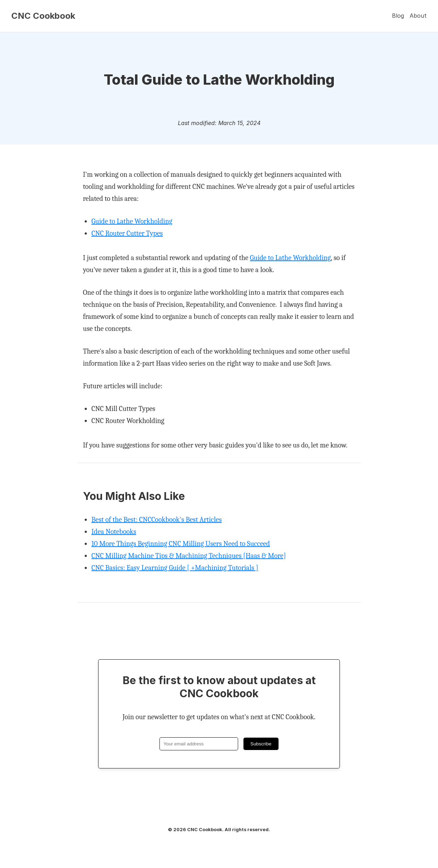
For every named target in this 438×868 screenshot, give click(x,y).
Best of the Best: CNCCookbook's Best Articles (156, 520)
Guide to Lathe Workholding (132, 221)
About (418, 16)
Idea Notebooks (114, 532)
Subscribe (261, 744)
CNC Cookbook (43, 16)
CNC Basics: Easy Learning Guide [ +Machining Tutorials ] (175, 568)
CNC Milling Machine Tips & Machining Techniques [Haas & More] (189, 556)
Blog (398, 16)
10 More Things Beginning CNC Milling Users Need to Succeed (181, 544)
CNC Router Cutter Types (127, 233)
